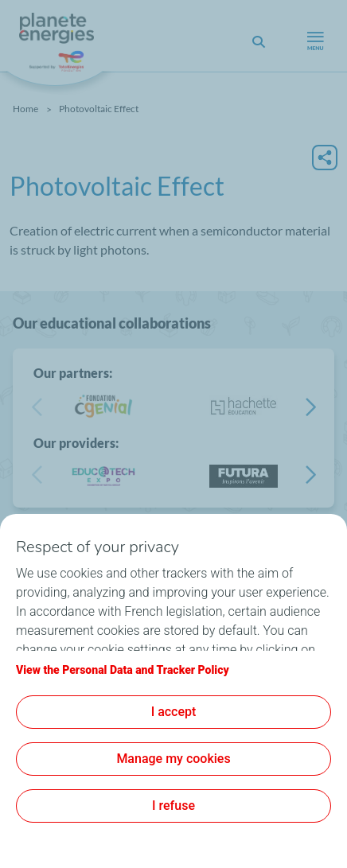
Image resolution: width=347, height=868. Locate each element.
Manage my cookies (173, 759)
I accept (174, 712)
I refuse (173, 806)
